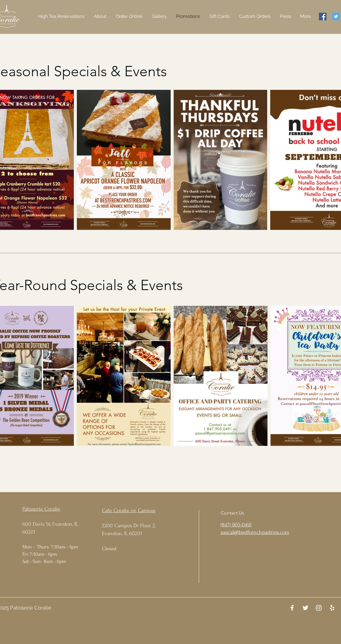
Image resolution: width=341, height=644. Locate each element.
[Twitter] (336, 16)
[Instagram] (319, 608)
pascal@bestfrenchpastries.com (255, 532)
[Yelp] (332, 608)
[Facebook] (323, 16)
